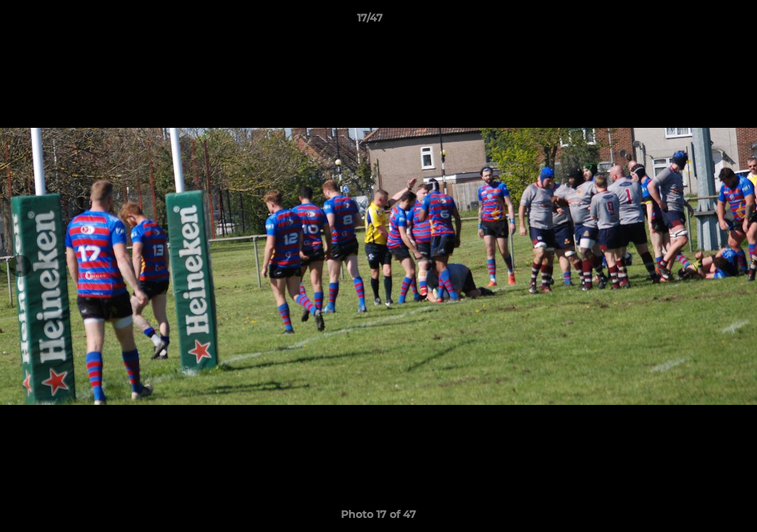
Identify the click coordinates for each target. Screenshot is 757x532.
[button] (695, 21)
